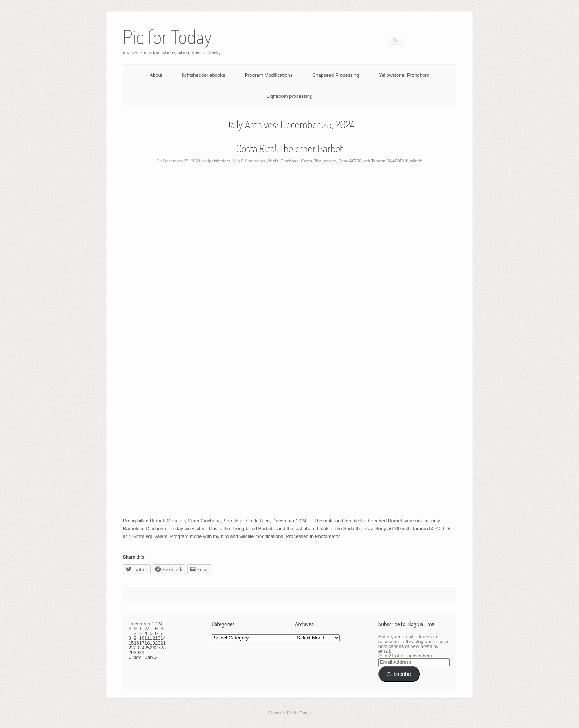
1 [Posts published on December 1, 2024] (130, 633)
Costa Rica (311, 161)
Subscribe (399, 674)
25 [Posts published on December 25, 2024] (147, 648)
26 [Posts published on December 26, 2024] (153, 648)
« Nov (135, 657)
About (156, 75)
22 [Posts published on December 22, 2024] (131, 648)
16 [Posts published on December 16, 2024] (136, 643)
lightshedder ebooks (203, 75)
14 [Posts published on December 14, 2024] (163, 638)
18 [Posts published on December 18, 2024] (147, 643)
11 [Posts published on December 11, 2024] (147, 638)
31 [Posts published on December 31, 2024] (142, 653)
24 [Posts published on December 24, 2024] (142, 648)
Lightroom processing (289, 96)
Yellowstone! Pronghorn (404, 75)
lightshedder (219, 161)
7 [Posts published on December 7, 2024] (162, 633)
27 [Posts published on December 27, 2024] (158, 648)
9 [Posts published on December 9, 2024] (135, 638)
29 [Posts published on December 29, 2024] (131, 653)
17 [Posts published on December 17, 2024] (142, 643)
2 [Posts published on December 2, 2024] (135, 633)
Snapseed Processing (336, 75)
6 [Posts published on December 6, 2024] (156, 633)
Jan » (151, 657)
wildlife (417, 161)
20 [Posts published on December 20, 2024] (158, 643)
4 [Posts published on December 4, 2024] (146, 633)
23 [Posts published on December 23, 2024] (136, 648)
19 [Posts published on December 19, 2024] (153, 643)
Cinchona (290, 161)
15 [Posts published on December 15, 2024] (131, 643)
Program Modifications (269, 75)
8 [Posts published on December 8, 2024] (130, 638)
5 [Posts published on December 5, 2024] (151, 633)
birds (273, 161)
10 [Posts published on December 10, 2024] (142, 638)
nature (330, 161)
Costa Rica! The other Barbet (290, 148)
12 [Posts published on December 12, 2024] (153, 638)
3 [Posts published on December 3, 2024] (141, 633)
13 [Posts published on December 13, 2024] (158, 638)
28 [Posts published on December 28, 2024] (163, 648)
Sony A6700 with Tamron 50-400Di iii (373, 161)
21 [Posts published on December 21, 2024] (163, 643)
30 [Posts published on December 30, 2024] (136, 653)
